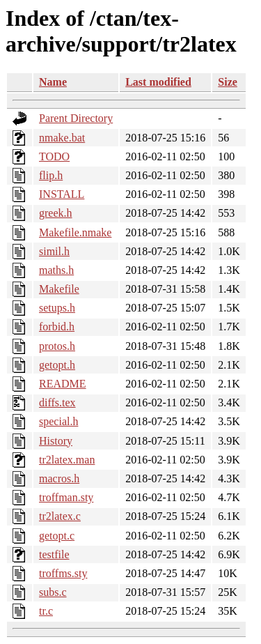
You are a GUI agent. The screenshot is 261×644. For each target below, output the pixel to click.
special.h (58, 421)
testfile (54, 554)
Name (53, 82)
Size (228, 82)
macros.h (59, 478)
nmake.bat (62, 138)
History (56, 441)
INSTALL (62, 194)
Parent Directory (76, 118)
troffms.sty (63, 573)
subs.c (53, 592)
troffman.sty (66, 497)
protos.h (57, 346)
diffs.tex (57, 402)
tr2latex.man (67, 460)
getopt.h (57, 365)
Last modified (158, 82)
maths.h (56, 270)
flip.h (51, 175)
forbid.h (57, 327)
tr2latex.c (60, 516)
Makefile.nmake (75, 232)
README (63, 384)
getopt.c (57, 536)
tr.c (46, 611)
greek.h (56, 213)
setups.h (57, 308)
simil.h (54, 251)
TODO (54, 156)
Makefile (59, 289)
